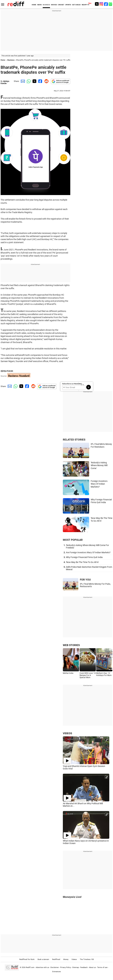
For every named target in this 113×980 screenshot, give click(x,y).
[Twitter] (97, 4)
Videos (74, 959)
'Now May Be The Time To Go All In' (82, 562)
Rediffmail (56, 959)
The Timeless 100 (87, 959)
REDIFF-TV (86, 5)
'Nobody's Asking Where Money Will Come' (99, 465)
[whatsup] (111, 4)
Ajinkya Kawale (5, 82)
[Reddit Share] (46, 81)
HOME (34, 5)
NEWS (39, 5)
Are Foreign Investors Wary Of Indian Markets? (88, 552)
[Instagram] (101, 4)
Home (3, 60)
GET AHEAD (76, 5)
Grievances (56, 972)
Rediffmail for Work (27, 959)
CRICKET (61, 5)
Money (66, 959)
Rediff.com (30, 967)
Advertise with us (42, 967)
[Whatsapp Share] (28, 81)
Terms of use (102, 967)
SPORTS (68, 5)
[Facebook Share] (40, 81)
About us (92, 967)
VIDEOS (67, 733)
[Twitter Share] (34, 81)
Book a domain (43, 959)
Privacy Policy (66, 967)
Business (11, 60)
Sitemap (76, 967)
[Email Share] (22, 81)
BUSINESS (46, 5)
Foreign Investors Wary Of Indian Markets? (99, 484)
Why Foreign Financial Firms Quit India (84, 557)
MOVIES (54, 5)
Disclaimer (55, 967)
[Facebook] (106, 4)
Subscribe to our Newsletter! (72, 384)
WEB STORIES (71, 645)
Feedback (84, 967)
